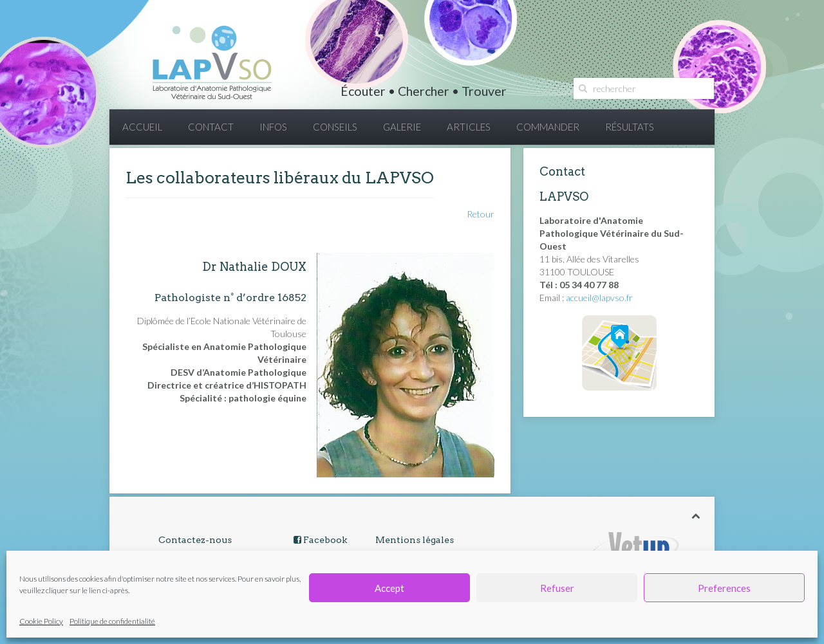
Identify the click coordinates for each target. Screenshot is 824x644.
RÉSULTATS (630, 127)
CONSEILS (335, 127)
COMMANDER (548, 127)
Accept (389, 588)
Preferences (724, 588)
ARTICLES (469, 127)
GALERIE (402, 127)
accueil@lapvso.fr (599, 298)
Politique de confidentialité (112, 621)
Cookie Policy (41, 621)
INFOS (273, 127)
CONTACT (211, 127)
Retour (481, 214)
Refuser (557, 588)
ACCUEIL (142, 127)
